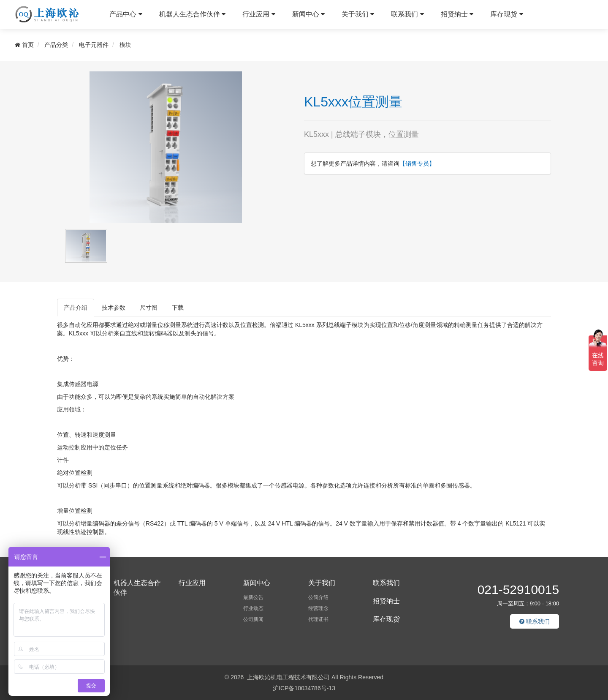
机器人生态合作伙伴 (192, 14)
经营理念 (318, 608)
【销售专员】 (417, 163)
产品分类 (56, 45)
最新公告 (253, 597)
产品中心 (126, 14)
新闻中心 (308, 14)
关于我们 (358, 14)
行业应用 (259, 14)
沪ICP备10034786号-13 (304, 688)
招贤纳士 (457, 14)
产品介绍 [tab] (76, 308)
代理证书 (318, 619)
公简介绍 (318, 597)
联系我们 (407, 14)
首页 (24, 45)
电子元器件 (94, 45)
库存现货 (506, 14)
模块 (125, 45)
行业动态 (253, 608)
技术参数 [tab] (114, 308)
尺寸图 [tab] (149, 308)
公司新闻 (253, 619)
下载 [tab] (178, 308)
